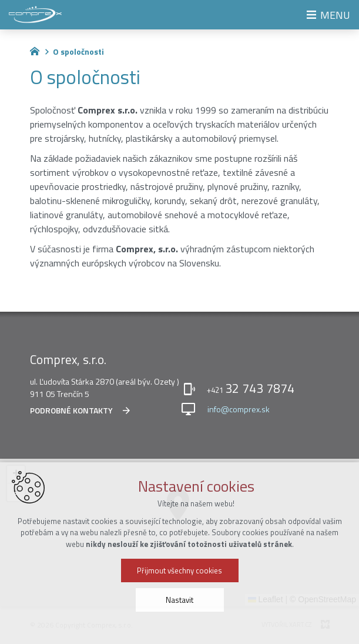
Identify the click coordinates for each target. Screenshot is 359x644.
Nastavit (179, 600)
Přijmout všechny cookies (179, 570)
